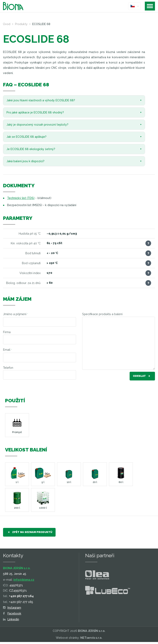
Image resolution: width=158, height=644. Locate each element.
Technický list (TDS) (21, 200)
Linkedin (11, 621)
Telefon (8, 370)
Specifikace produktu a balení (102, 316)
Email (8, 352)
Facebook (12, 616)
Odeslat (142, 378)
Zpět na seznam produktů (29, 534)
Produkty (21, 24)
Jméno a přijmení (16, 316)
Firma (7, 334)
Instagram (12, 610)
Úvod (7, 24)
